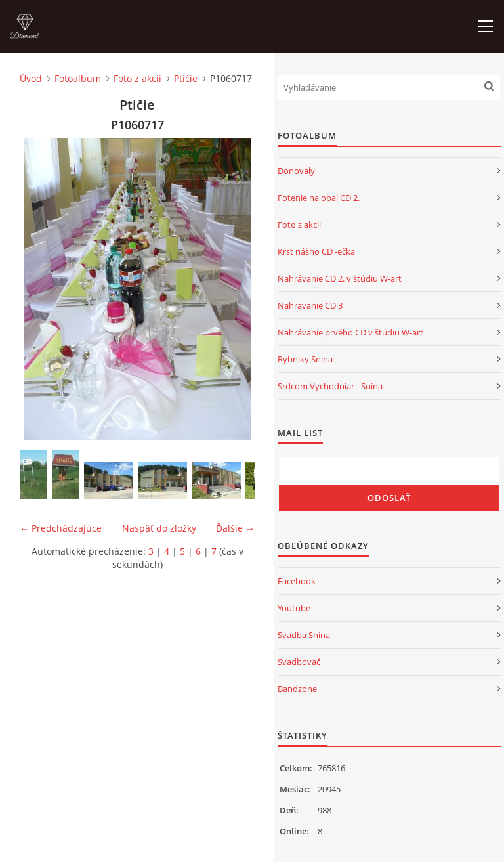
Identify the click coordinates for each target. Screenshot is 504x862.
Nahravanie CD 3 (310, 305)
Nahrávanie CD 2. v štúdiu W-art (340, 278)
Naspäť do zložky (159, 528)
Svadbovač (299, 662)
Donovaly (296, 171)
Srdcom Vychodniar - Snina (330, 386)
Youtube (294, 608)
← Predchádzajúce (61, 528)
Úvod (31, 78)
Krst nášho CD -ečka (316, 251)
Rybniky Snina (305, 359)
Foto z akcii (137, 78)
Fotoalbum (78, 78)
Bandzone (297, 689)
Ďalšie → (235, 528)
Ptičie (186, 78)
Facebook (297, 581)
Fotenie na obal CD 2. (319, 198)
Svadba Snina (304, 635)
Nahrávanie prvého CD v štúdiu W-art (350, 332)
